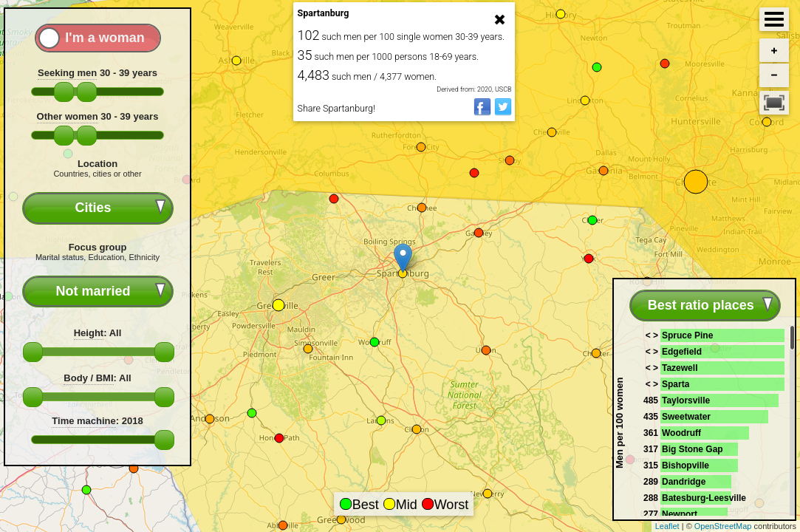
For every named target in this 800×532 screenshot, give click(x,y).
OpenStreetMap (723, 526)
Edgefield (682, 352)
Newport (680, 514)
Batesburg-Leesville (704, 498)
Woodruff (681, 433)
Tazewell (680, 368)
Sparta (676, 384)
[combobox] (98, 208)
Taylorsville (686, 400)
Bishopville (686, 465)
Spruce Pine (687, 335)
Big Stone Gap (693, 449)
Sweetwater (686, 417)
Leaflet (667, 526)
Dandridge (684, 482)
